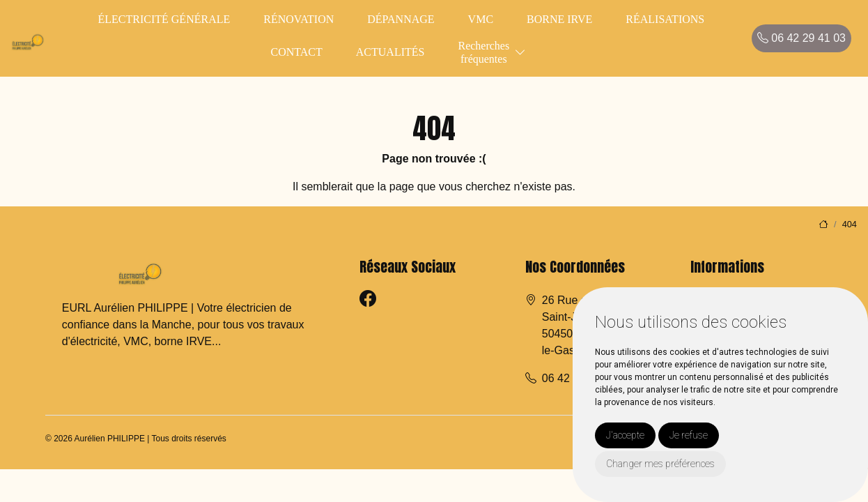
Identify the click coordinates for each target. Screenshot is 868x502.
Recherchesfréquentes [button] (483, 52)
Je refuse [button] (689, 435)
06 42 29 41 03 (801, 38)
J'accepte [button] (625, 435)
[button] (520, 53)
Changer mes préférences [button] (660, 464)
